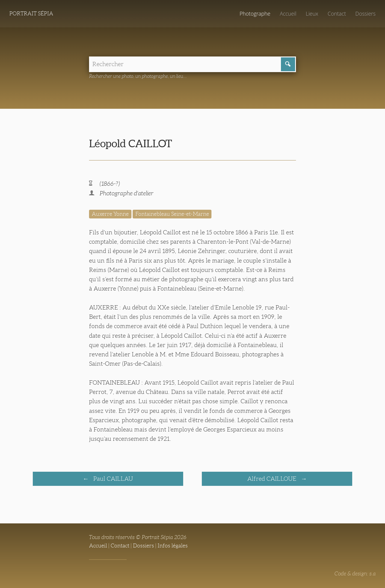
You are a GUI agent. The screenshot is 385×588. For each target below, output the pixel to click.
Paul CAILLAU (112, 479)
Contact (337, 14)
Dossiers (365, 14)
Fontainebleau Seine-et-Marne (172, 214)
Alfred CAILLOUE (273, 479)
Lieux (312, 14)
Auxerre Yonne (110, 214)
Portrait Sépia (31, 14)
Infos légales (173, 546)
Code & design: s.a (355, 574)
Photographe (255, 14)
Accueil (288, 14)
